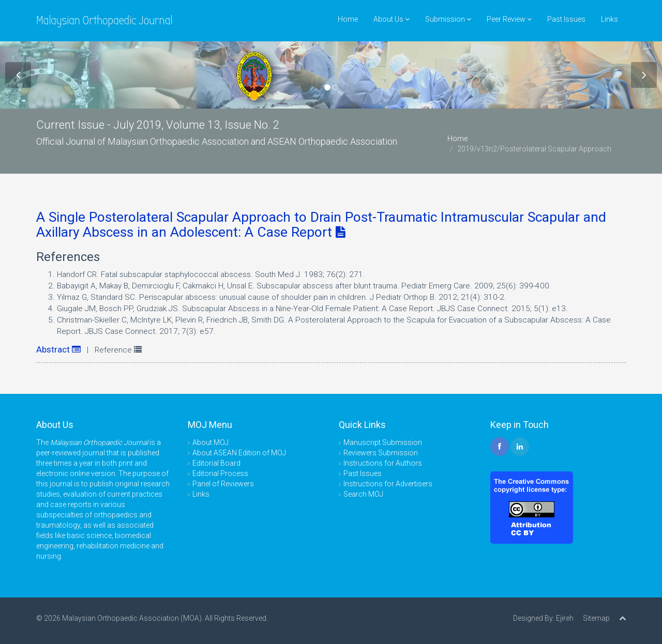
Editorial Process (220, 473)
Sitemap (596, 618)
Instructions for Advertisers (388, 484)
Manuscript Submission (383, 442)
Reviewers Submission (381, 453)
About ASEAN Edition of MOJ (239, 453)
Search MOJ (363, 494)
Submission (448, 19)
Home (348, 19)
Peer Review (509, 19)
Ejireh (565, 618)
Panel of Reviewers (223, 484)
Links (610, 19)
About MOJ (210, 442)
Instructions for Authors (383, 463)
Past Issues (566, 19)
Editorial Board (216, 463)
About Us (392, 19)
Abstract (58, 349)
